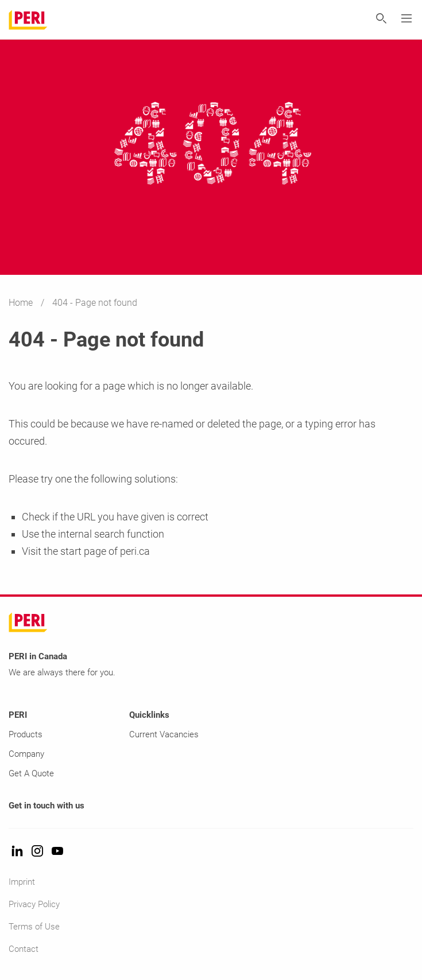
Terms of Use (34, 927)
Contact (24, 949)
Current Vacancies (164, 734)
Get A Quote (31, 773)
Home (22, 303)
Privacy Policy (34, 904)
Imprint (22, 882)
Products (26, 734)
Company (26, 754)
